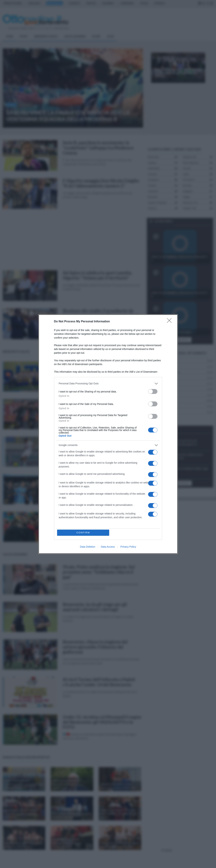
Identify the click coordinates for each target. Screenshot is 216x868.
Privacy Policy (128, 547)
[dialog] (108, 434)
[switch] (153, 391)
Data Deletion (88, 547)
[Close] (170, 322)
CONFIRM (83, 533)
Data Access (108, 547)
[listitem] (108, 384)
